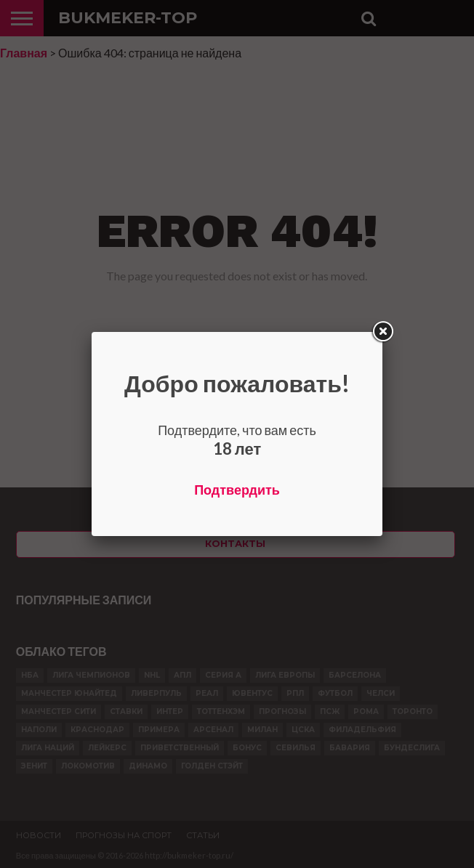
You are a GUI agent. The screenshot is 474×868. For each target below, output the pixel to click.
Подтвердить (237, 490)
